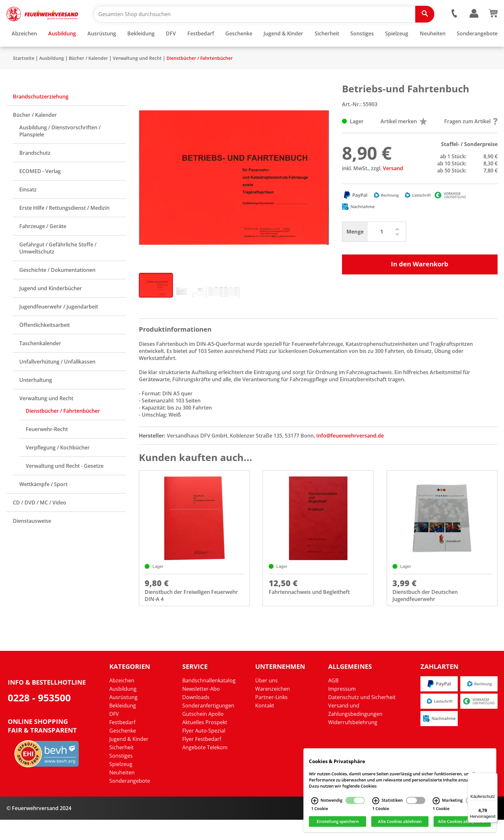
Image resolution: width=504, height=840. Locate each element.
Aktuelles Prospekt (205, 743)
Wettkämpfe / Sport (43, 503)
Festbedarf (122, 743)
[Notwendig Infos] (315, 801)
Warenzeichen (273, 709)
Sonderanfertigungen (208, 726)
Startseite (24, 77)
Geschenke (123, 751)
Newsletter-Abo (201, 709)
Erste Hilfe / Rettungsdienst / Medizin (64, 227)
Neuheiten (122, 793)
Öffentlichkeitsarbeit (45, 344)
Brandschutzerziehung (41, 115)
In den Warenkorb (420, 283)
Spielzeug (121, 784)
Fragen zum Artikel (471, 140)
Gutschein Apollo (203, 734)
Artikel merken (404, 140)
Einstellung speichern (338, 822)
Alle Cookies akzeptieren (462, 822)
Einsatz (28, 208)
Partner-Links (271, 717)
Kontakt (265, 726)
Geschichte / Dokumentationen (57, 289)
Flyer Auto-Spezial (204, 751)
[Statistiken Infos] (376, 801)
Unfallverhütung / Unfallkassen (57, 381)
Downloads (196, 717)
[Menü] (494, 777)
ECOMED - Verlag (40, 190)
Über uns (266, 701)
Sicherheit (122, 768)
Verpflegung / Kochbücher (58, 466)
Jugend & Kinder (129, 759)
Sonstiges (121, 776)
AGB (333, 701)
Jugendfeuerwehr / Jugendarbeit (59, 326)
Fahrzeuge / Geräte (43, 245)
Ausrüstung (123, 717)
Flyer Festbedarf (202, 759)
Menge (355, 251)
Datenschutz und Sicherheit (362, 717)
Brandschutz (35, 172)
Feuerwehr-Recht (47, 448)
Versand (393, 187)
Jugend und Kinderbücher (51, 307)
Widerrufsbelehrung (353, 743)
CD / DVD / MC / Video (40, 522)
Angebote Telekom (205, 768)
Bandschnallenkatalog (209, 701)
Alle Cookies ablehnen (400, 822)
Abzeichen (122, 701)
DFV (114, 734)
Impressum (342, 709)
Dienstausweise (32, 540)
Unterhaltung (36, 399)
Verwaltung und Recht (137, 77)
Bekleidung (123, 726)
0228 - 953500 (39, 718)
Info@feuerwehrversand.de (350, 455)
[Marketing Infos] (436, 801)
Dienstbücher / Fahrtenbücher (200, 77)
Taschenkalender (40, 362)
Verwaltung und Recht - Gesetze (65, 485)
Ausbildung (52, 77)
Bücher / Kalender (88, 77)
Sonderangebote (130, 801)
